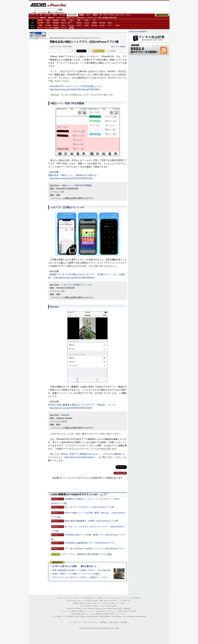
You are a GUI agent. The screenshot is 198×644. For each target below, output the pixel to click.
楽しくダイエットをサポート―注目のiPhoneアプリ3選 (89, 507)
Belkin (110, 23)
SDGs (100, 18)
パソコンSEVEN (71, 20)
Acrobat (48, 25)
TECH (55, 15)
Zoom (118, 25)
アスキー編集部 (120, 47)
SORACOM (91, 609)
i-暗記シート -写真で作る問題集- (77, 185)
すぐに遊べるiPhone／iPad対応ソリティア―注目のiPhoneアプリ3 (94, 549)
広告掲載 (124, 622)
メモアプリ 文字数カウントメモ (77, 285)
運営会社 (104, 622)
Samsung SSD (71, 609)
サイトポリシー (75, 622)
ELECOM (40, 23)
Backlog (94, 25)
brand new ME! (112, 606)
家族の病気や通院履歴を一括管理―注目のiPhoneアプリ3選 (91, 521)
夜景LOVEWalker (105, 617)
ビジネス (47, 15)
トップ (32, 15)
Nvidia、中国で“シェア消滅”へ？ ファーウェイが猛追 (76, 574)
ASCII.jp (38, 5)
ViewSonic (102, 23)
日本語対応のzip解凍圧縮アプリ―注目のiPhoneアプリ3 (89, 543)
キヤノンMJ (48, 28)
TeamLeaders (81, 18)
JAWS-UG (83, 603)
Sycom (64, 20)
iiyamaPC (56, 20)
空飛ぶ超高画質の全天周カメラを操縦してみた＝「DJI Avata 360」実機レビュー (88, 570)
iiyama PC (95, 601)
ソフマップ (64, 28)
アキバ (106, 15)
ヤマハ (110, 25)
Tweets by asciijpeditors (138, 31)
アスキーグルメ (61, 18)
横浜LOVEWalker (80, 617)
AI (37, 15)
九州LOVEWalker (116, 617)
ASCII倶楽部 (162, 15)
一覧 (89, 51)
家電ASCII (51, 18)
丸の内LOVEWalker (128, 617)
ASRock (79, 23)
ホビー (88, 15)
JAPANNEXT (56, 28)
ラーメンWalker (57, 617)
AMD (48, 23)
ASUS (87, 20)
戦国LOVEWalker (141, 617)
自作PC (95, 15)
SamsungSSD (70, 23)
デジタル (62, 15)
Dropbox (79, 25)
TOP (59, 598)
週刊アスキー (71, 18)
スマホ (112, 15)
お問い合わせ (114, 622)
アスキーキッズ (34, 18)
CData (87, 25)
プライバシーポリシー (91, 622)
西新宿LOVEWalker (92, 617)
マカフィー (40, 28)
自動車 (82, 15)
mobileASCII (106, 614)
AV (101, 15)
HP (94, 20)
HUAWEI (94, 23)
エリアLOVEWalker (68, 617)
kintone (56, 25)
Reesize (65, 415)
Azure (64, 25)
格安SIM (43, 18)
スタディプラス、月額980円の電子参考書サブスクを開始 (86, 554)
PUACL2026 (113, 18)
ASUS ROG (56, 23)
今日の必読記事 (75, 614)
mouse (48, 20)
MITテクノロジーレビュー (119, 614)
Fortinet (102, 25)
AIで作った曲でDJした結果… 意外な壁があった (74, 566)
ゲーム (128, 15)
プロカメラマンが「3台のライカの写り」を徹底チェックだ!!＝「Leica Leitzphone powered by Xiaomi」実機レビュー (104, 577)
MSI (79, 20)
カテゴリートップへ (119, 473)
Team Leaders (100, 611)
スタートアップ (120, 15)
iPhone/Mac (57, 5)
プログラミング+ (92, 18)
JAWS (40, 25)
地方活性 (106, 18)
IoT (41, 15)
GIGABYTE (63, 23)
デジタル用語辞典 (96, 614)
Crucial (87, 23)
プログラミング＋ (111, 611)
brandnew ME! (71, 28)
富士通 (40, 20)
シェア (73, 50)
